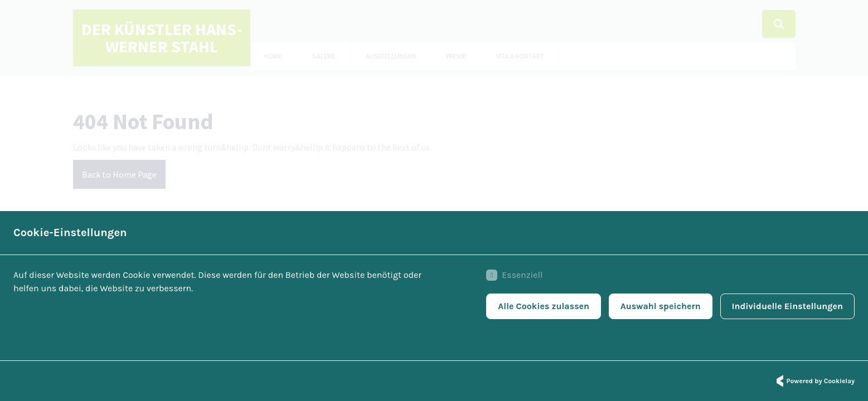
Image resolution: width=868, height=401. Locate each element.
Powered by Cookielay (814, 381)
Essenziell (514, 275)
